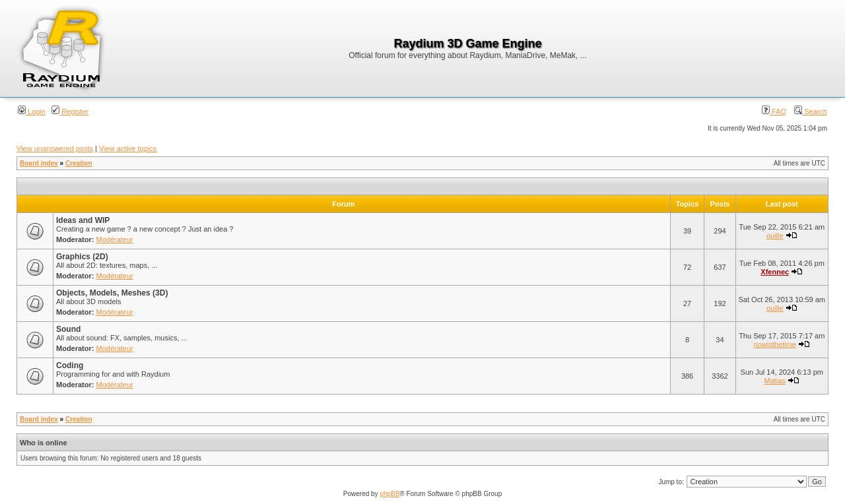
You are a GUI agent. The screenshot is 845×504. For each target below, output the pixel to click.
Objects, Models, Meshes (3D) (112, 293)
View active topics (128, 148)
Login (32, 111)
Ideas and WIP (83, 220)
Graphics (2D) (82, 257)
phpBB (389, 494)
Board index (39, 163)
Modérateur (115, 239)
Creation (79, 163)
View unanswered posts (55, 148)
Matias (775, 381)
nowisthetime (775, 344)
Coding (70, 365)
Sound (68, 329)
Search (811, 111)
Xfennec (775, 272)
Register (70, 111)
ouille (775, 236)
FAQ (774, 111)
